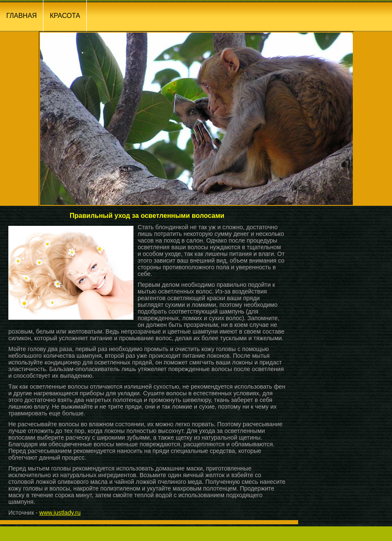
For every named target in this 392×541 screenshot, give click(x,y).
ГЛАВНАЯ (21, 16)
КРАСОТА (65, 16)
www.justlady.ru (60, 513)
